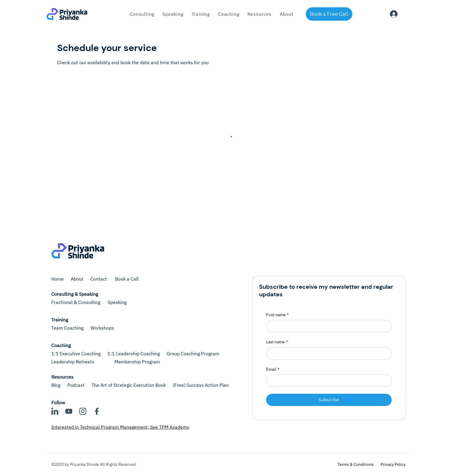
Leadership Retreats (73, 362)
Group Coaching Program (193, 353)
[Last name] (327, 353)
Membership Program (137, 362)
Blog (56, 385)
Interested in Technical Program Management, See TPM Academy (120, 427)
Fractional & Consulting (76, 302)
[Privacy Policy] (393, 465)
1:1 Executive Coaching (76, 353)
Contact (99, 279)
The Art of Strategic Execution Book (129, 385)
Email (273, 370)
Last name (277, 342)
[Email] (327, 381)
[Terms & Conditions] (356, 465)
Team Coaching (67, 328)
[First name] (327, 326)
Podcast (76, 385)
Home (58, 279)
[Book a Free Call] (329, 14)
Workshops (102, 328)
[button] (201, 14)
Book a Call (127, 279)
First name (277, 315)
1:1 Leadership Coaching (134, 353)
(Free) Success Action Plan (201, 385)
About (77, 279)
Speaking (117, 302)
